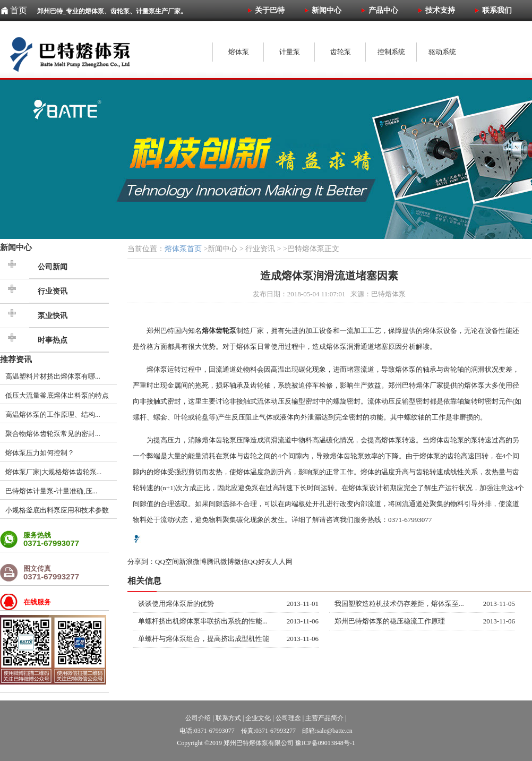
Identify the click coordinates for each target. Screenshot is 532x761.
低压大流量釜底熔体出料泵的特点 (57, 395)
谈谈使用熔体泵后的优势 (176, 604)
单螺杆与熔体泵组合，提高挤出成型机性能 (204, 639)
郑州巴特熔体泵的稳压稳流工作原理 (390, 621)
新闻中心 (16, 247)
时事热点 (53, 340)
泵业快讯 (53, 316)
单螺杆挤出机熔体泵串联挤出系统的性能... (203, 621)
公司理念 (288, 718)
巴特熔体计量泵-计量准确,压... (51, 491)
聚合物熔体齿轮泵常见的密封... (53, 434)
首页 (19, 10)
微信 (241, 562)
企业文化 (258, 718)
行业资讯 (53, 291)
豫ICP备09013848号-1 (325, 743)
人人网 (282, 562)
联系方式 (228, 718)
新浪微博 (193, 562)
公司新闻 (53, 267)
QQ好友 (260, 562)
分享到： (141, 562)
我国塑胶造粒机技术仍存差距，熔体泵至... (399, 604)
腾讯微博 (220, 562)
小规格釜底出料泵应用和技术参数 (57, 510)
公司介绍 (198, 718)
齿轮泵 (226, 440)
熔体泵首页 (183, 249)
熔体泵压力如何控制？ (40, 453)
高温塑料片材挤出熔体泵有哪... (53, 376)
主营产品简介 (324, 718)
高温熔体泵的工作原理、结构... (53, 414)
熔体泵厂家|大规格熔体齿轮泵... (53, 472)
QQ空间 (167, 562)
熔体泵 (433, 331)
